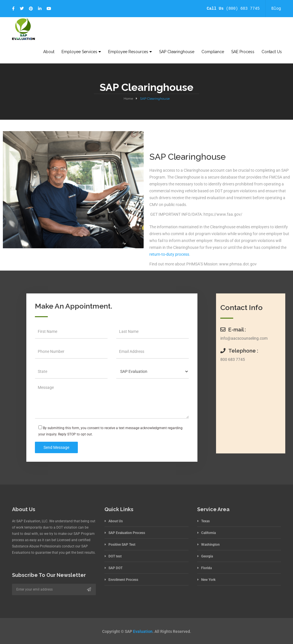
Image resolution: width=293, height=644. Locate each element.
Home (128, 99)
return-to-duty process (169, 254)
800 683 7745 (233, 359)
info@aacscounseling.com (244, 338)
